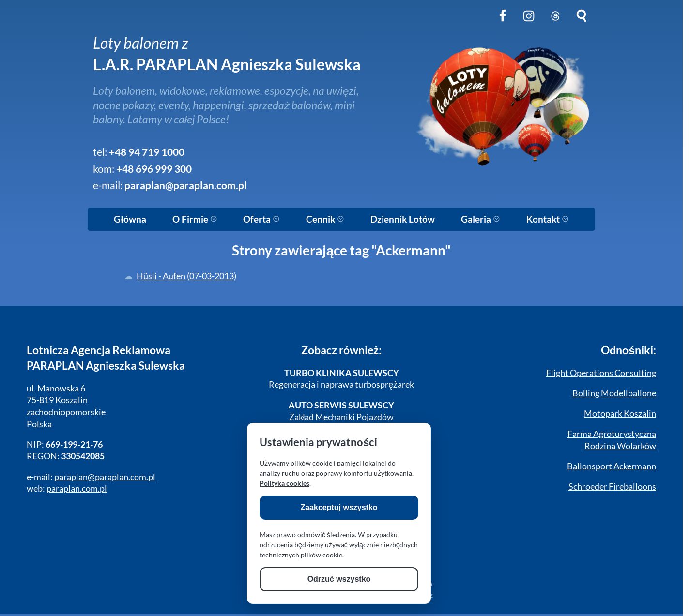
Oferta (261, 219)
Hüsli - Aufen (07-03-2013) (186, 276)
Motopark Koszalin (620, 413)
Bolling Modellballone (614, 393)
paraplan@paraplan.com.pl (186, 185)
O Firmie (195, 219)
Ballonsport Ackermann (612, 466)
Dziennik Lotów (403, 219)
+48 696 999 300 (154, 169)
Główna (130, 219)
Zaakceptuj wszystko (339, 507)
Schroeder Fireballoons (612, 487)
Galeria (481, 219)
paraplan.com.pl (77, 488)
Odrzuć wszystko (339, 579)
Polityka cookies (284, 483)
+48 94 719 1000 (147, 152)
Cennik (325, 219)
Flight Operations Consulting (601, 373)
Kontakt (548, 219)
